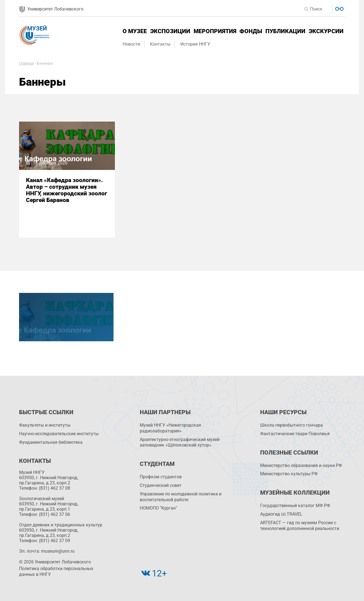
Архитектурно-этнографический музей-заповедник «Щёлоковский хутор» (180, 442)
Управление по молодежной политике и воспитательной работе (181, 497)
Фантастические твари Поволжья (295, 434)
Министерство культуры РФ (289, 474)
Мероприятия (215, 31)
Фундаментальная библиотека (51, 442)
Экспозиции (170, 31)
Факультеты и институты (45, 425)
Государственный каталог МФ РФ (295, 506)
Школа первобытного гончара (292, 425)
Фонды (251, 31)
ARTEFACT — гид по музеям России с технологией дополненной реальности (300, 526)
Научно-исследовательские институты (59, 434)
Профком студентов (161, 477)
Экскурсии (326, 31)
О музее (135, 31)
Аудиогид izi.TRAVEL (281, 514)
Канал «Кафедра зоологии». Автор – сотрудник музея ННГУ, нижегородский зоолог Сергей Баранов (67, 190)
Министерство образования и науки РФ (301, 465)
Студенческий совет (161, 485)
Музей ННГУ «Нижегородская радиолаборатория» (170, 428)
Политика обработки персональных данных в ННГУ (56, 571)
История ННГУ (195, 44)
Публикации (285, 31)
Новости (131, 44)
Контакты (160, 44)
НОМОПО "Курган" (158, 508)
